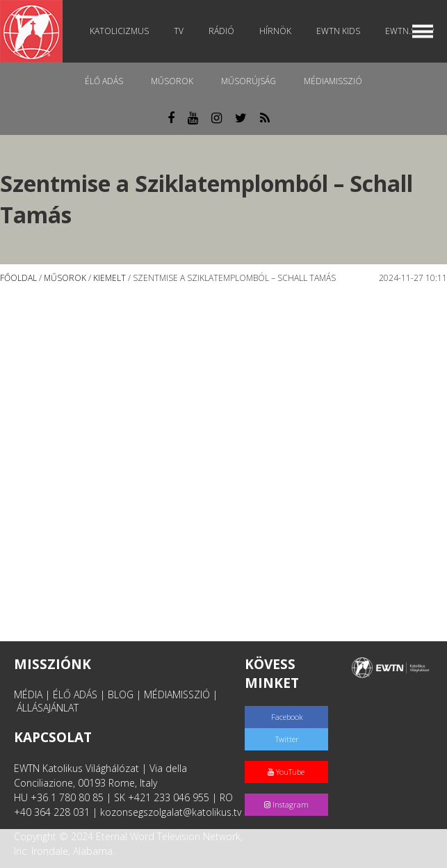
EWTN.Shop (409, 31)
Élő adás (104, 81)
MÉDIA (28, 694)
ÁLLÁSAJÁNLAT (48, 708)
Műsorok (172, 81)
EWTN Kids (338, 31)
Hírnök (275, 31)
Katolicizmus (119, 31)
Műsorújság (249, 81)
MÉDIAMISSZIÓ (177, 694)
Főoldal (18, 278)
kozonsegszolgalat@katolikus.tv (171, 812)
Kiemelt (109, 278)
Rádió (221, 31)
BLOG (121, 694)
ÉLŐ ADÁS (75, 694)
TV (179, 31)
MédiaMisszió (333, 81)
